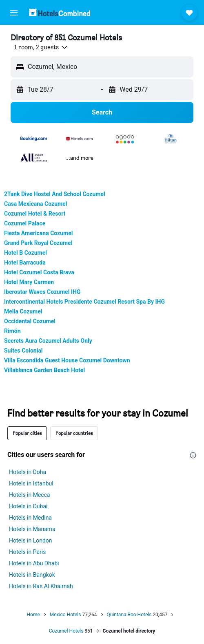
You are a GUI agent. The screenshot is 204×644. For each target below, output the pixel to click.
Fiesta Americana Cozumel (38, 233)
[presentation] (193, 455)
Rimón (12, 331)
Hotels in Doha (28, 472)
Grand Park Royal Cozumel (38, 243)
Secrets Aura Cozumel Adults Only (48, 341)
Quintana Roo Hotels (129, 615)
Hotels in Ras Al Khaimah (41, 586)
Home (33, 615)
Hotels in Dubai (28, 506)
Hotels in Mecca (30, 495)
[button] (14, 13)
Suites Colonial (23, 351)
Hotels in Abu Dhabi (34, 563)
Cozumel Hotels (66, 631)
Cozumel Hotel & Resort (35, 214)
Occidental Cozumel (30, 321)
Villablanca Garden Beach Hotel (44, 370)
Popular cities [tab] (27, 433)
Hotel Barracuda (25, 262)
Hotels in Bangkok (32, 575)
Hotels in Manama (32, 529)
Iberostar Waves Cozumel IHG (42, 292)
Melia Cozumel (23, 311)
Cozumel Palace (25, 223)
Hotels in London (31, 540)
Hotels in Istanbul (31, 483)
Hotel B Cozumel (25, 253)
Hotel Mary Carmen (29, 282)
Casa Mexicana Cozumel (35, 204)
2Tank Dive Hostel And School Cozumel (55, 194)
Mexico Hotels (65, 615)
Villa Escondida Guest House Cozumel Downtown (67, 360)
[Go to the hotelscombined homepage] (60, 12)
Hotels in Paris (27, 552)
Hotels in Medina (30, 518)
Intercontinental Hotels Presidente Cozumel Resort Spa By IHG (84, 302)
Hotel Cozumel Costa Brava (39, 272)
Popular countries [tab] (74, 433)
